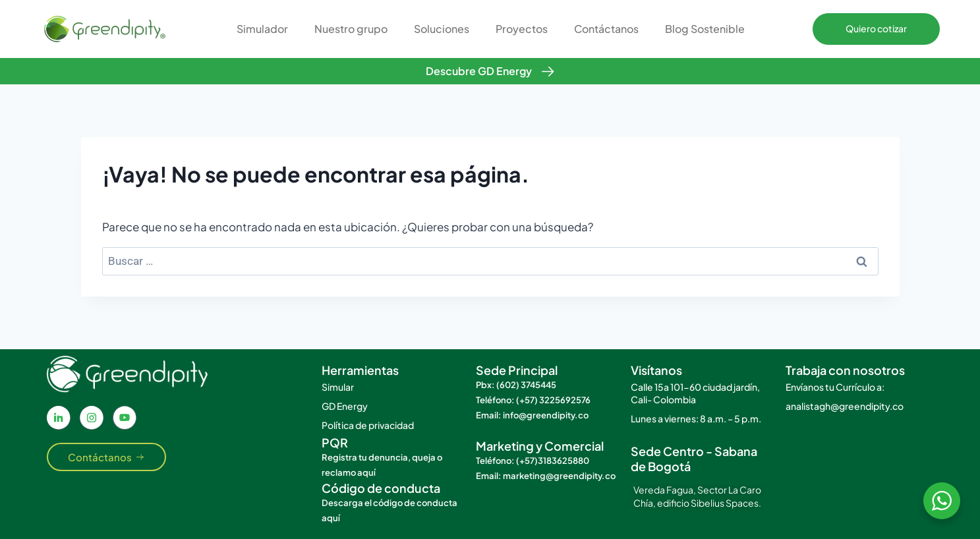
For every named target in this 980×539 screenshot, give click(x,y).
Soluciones (442, 29)
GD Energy (345, 406)
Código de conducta (381, 488)
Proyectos (522, 29)
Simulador (262, 29)
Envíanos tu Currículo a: (835, 387)
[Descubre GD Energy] (548, 71)
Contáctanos (606, 29)
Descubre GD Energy (479, 71)
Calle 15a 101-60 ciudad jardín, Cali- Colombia (695, 393)
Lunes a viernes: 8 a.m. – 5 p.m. (696, 418)
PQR (335, 442)
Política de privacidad (368, 425)
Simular (338, 387)
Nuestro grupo (351, 29)
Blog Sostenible (705, 29)
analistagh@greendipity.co (845, 406)
